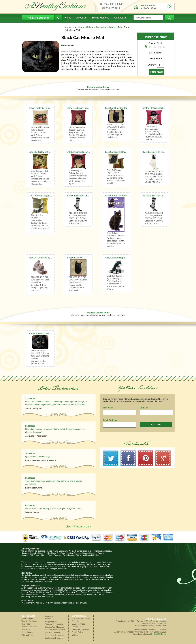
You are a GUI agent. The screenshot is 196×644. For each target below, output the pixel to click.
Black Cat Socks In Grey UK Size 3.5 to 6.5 (87, 196)
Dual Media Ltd (160, 634)
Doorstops (26, 629)
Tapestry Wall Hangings (55, 627)
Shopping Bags (51, 622)
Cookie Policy (77, 632)
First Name (108, 408)
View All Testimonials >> (79, 527)
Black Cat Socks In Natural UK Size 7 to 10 (163, 152)
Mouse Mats (116, 27)
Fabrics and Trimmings (54, 635)
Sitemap (75, 635)
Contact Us (120, 18)
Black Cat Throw (75, 258)
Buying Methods (100, 18)
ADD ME (156, 425)
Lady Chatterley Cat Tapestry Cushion (47, 152)
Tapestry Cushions (29, 621)
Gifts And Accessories (97, 27)
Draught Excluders (29, 627)
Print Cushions (27, 635)
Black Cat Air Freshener (116, 196)
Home (68, 18)
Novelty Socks (27, 618)
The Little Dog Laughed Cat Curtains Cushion (51, 196)
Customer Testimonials (81, 618)
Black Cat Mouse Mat (39, 334)
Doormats (49, 616)
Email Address (110, 420)
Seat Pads (26, 624)
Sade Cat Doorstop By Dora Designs (46, 258)
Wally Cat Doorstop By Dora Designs (122, 258)
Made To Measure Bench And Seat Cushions (55, 631)
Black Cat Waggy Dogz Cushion (120, 152)
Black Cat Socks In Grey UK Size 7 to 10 (161, 196)
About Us (81, 18)
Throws (48, 619)
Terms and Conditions (81, 629)
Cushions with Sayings (54, 638)
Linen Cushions (28, 632)
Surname (144, 408)
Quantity (152, 65)
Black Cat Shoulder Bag (116, 108)
